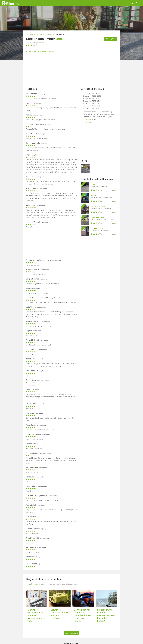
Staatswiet (87, 119)
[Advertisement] (71, 71)
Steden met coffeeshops (39, 34)
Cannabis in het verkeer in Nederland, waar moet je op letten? (82, 615)
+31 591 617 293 (89, 123)
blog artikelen (36, 584)
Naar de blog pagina (72, 633)
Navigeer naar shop (46, 51)
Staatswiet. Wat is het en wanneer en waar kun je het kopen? (106, 615)
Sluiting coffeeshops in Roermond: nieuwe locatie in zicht (36, 615)
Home (28, 34)
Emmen (52, 34)
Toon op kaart (111, 39)
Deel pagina (31, 51)
